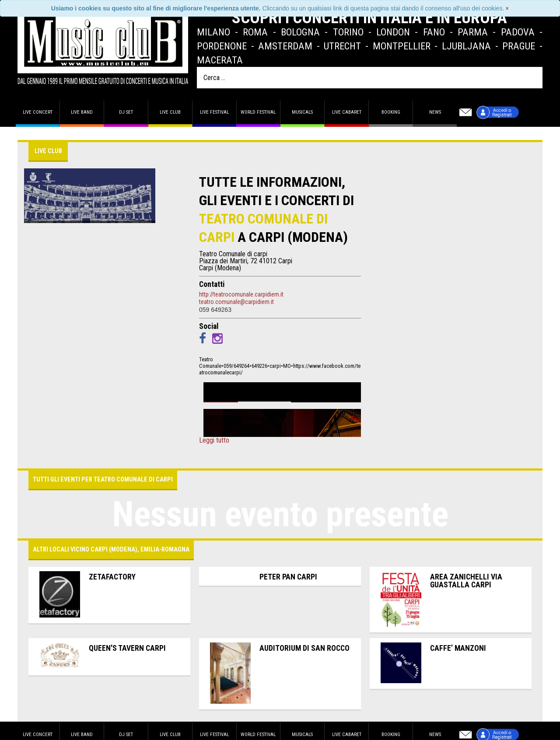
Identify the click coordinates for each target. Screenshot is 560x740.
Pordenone (222, 46)
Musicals (302, 112)
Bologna (300, 32)
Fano (434, 32)
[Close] (507, 8)
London (393, 32)
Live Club (170, 112)
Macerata (220, 60)
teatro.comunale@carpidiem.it (236, 302)
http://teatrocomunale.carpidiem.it (241, 294)
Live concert (38, 112)
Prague (519, 46)
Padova (518, 32)
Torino (348, 32)
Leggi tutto (214, 440)
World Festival (258, 112)
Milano (213, 32)
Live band (82, 112)
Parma (473, 32)
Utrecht (342, 46)
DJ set (126, 112)
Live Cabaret (347, 112)
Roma (255, 32)
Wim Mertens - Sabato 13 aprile (287, 390)
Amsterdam (285, 46)
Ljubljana (466, 46)
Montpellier (402, 46)
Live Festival (214, 112)
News (435, 112)
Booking (391, 112)
